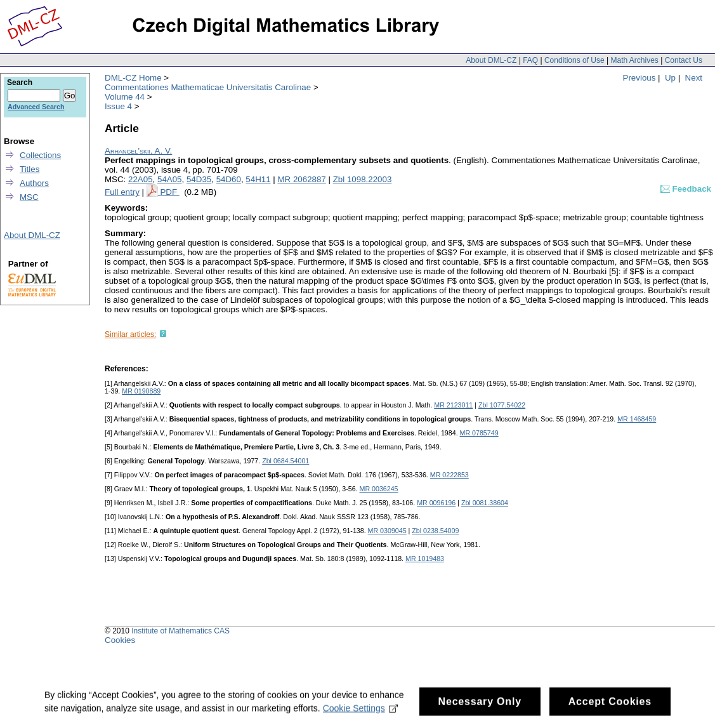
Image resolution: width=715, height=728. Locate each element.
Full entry (122, 192)
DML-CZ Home (133, 78)
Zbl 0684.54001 (285, 461)
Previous (640, 78)
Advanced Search (36, 107)
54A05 (170, 179)
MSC (29, 197)
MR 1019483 (425, 559)
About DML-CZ (491, 60)
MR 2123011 (453, 405)
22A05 (141, 179)
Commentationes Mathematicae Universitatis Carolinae (208, 87)
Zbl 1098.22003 (363, 179)
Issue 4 (118, 106)
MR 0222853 (449, 475)
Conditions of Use (574, 60)
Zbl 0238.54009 (435, 531)
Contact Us (684, 60)
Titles (30, 169)
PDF (169, 192)
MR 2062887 (301, 179)
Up (670, 78)
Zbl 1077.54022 (502, 405)
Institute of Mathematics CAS (180, 631)
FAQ (530, 60)
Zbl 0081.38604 (485, 503)
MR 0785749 (479, 433)
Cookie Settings (361, 713)
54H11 (258, 179)
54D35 (199, 179)
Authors (34, 183)
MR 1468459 (637, 419)
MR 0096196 (436, 503)
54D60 (229, 179)
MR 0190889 (141, 391)
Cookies (120, 640)
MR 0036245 (379, 489)
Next (694, 78)
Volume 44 (125, 97)
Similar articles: (130, 334)
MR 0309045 (387, 531)
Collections (40, 155)
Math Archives (634, 60)
